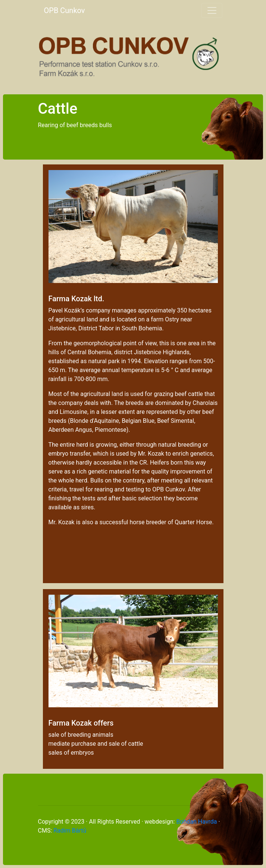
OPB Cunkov (65, 10)
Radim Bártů (70, 831)
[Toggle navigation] (212, 10)
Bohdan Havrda (196, 822)
